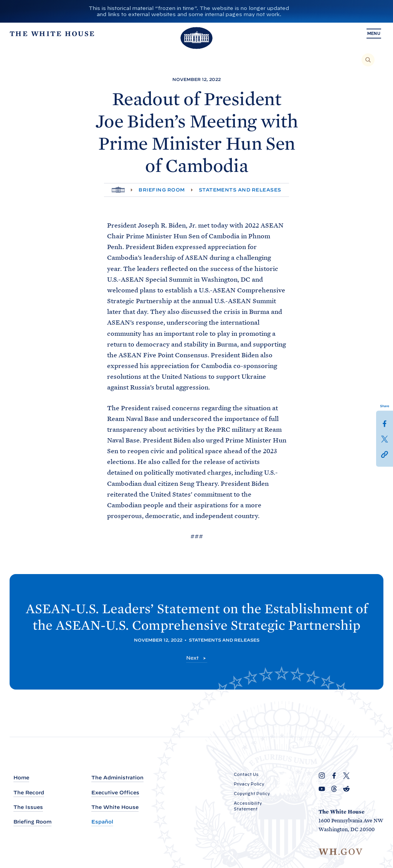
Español (102, 822)
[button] (385, 454)
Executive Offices (115, 793)
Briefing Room (162, 190)
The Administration (117, 778)
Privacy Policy (249, 784)
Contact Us (246, 774)
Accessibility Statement (248, 806)
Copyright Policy (252, 794)
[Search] (368, 60)
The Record (29, 793)
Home (21, 778)
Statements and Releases (240, 190)
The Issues (28, 807)
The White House (115, 807)
